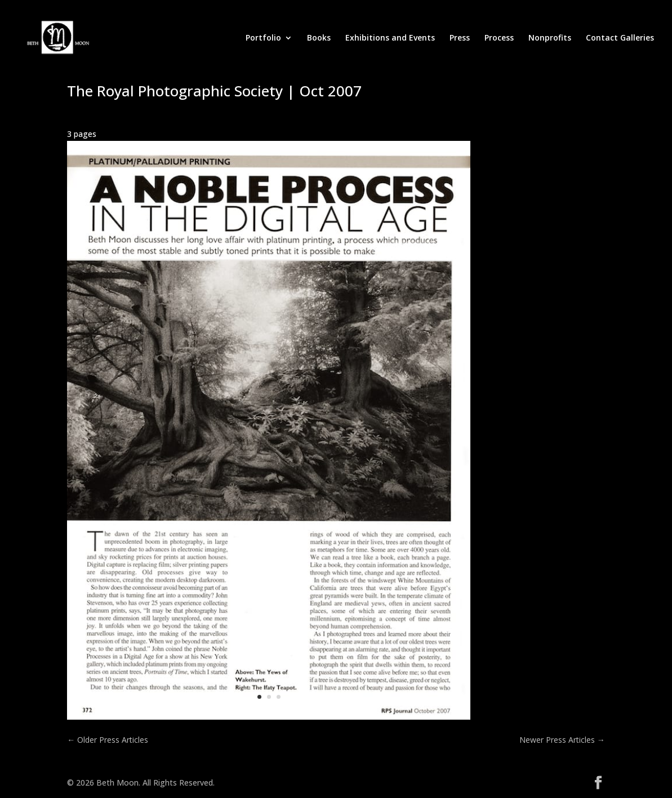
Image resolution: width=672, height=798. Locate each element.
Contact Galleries (620, 38)
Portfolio (263, 38)
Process (499, 38)
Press (460, 38)
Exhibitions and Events (390, 38)
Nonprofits (550, 38)
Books (319, 38)
